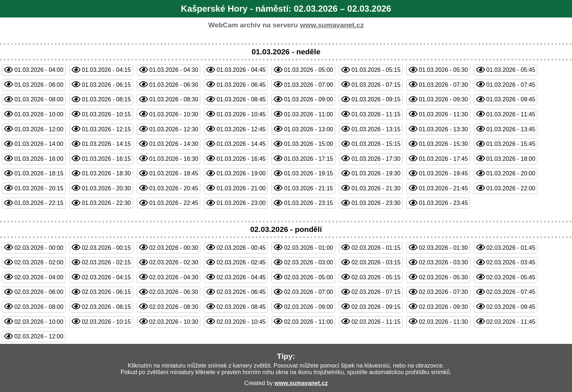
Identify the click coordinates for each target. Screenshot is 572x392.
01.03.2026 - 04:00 (39, 70)
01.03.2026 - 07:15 (376, 85)
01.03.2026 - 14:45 (241, 144)
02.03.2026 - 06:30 (174, 292)
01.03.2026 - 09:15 (376, 99)
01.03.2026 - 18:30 (106, 173)
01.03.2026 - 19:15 (309, 173)
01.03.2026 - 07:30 (443, 85)
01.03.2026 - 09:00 (309, 99)
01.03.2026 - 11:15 (376, 114)
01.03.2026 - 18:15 (39, 173)
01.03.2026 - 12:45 (241, 129)
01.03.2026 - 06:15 (106, 85)
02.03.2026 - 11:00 (309, 322)
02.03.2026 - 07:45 (511, 292)
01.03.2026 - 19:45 (443, 173)
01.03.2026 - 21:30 (376, 188)
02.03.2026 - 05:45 (511, 277)
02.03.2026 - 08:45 (241, 307)
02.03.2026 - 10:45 (241, 322)
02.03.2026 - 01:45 (511, 248)
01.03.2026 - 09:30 (443, 99)
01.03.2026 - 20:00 (511, 173)
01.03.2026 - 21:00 (241, 188)
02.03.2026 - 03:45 (511, 262)
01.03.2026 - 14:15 (106, 144)
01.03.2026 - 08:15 (106, 99)
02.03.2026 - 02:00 (39, 262)
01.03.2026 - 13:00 (309, 129)
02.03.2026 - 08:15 (106, 307)
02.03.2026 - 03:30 (443, 262)
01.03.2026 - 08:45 (241, 99)
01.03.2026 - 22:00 (511, 188)
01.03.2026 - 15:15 (376, 144)
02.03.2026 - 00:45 (241, 248)
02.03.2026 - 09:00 (309, 307)
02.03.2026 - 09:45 (511, 307)
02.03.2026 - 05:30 (443, 277)
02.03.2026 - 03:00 (309, 262)
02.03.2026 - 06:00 (39, 292)
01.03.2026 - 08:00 (39, 99)
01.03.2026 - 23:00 (241, 203)
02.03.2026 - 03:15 (376, 262)
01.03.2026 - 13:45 (511, 129)
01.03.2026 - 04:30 (174, 70)
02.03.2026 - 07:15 (376, 292)
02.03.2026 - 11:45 (511, 322)
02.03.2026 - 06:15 (106, 292)
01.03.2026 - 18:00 (511, 159)
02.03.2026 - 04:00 (39, 277)
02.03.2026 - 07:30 (443, 292)
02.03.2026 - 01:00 (309, 248)
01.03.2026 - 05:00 (309, 70)
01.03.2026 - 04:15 (106, 70)
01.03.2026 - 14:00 (39, 144)
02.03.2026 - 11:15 (376, 322)
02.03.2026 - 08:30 (174, 307)
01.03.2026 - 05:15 (376, 70)
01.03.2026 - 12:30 (174, 129)
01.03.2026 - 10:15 (106, 114)
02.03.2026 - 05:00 (309, 277)
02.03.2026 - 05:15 (376, 277)
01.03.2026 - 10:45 (241, 114)
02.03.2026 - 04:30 (174, 277)
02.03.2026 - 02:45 (241, 262)
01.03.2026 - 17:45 (443, 159)
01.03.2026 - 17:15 (309, 159)
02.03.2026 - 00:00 (39, 248)
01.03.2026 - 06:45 (241, 85)
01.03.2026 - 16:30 (174, 159)
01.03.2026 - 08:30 (174, 99)
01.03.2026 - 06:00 (39, 85)
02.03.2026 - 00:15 (106, 248)
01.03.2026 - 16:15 (106, 159)
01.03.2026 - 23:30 (376, 203)
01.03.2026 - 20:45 (174, 188)
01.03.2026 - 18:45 (174, 173)
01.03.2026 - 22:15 (39, 203)
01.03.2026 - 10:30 (174, 114)
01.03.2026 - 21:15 (309, 188)
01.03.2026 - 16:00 (39, 159)
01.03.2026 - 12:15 (106, 129)
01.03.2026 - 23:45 (443, 203)
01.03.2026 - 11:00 (309, 114)
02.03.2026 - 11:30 (443, 322)
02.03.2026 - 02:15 (106, 262)
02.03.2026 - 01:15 (376, 248)
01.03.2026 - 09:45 (511, 99)
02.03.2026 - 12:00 (39, 336)
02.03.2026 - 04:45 (241, 277)
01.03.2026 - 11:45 (511, 114)
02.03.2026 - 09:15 (376, 307)
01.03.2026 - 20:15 (39, 188)
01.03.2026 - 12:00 (39, 129)
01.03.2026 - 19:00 (241, 173)
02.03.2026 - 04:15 (106, 277)
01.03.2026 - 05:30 (443, 70)
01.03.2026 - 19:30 (376, 173)
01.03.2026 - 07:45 (511, 85)
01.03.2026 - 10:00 (39, 114)
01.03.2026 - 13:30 (443, 129)
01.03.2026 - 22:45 (174, 203)
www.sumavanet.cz (332, 25)
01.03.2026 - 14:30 (174, 144)
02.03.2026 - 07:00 (309, 292)
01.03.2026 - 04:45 (241, 70)
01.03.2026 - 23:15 (309, 203)
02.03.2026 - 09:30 (443, 307)
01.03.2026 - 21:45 (443, 188)
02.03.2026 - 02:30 (174, 262)
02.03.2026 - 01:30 (443, 248)
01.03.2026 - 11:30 (443, 114)
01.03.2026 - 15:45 (511, 144)
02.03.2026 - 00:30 (174, 248)
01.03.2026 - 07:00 (309, 85)
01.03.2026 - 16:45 (241, 159)
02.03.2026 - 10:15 (106, 322)
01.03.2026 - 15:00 (309, 144)
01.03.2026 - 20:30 (106, 188)
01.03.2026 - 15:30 (443, 144)
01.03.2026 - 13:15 (376, 129)
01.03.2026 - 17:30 (376, 159)
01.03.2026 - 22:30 (106, 203)
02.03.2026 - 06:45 (241, 292)
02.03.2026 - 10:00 (39, 322)
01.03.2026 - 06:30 (174, 85)
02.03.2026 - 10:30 (174, 322)
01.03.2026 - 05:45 (511, 70)
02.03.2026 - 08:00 (39, 307)
